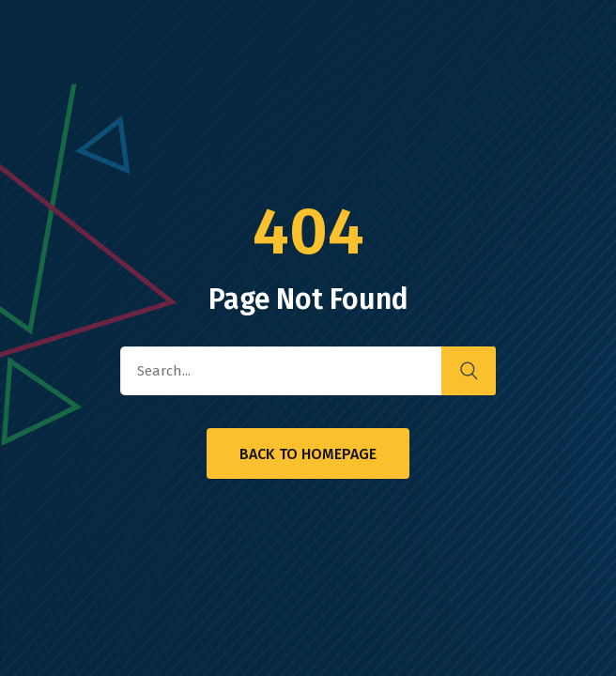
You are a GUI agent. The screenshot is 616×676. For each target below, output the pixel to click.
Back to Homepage (308, 454)
